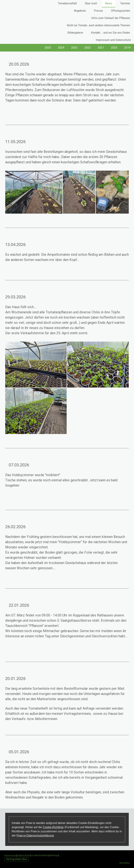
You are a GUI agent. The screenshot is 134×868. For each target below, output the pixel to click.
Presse (98, 11)
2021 (101, 48)
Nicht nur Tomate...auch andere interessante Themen (98, 25)
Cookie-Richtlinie (53, 827)
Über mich (91, 3)
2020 (114, 48)
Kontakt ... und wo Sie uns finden (111, 33)
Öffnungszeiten (120, 11)
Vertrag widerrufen (17, 859)
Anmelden (124, 863)
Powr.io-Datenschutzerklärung (35, 836)
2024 (61, 48)
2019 (127, 48)
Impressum (10, 855)
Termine (125, 3)
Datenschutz (24, 855)
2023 (74, 48)
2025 (48, 48)
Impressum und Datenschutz (113, 40)
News (109, 3)
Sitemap (54, 855)
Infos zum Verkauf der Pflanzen (111, 18)
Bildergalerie (75, 33)
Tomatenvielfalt (67, 3)
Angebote (80, 11)
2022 (88, 48)
